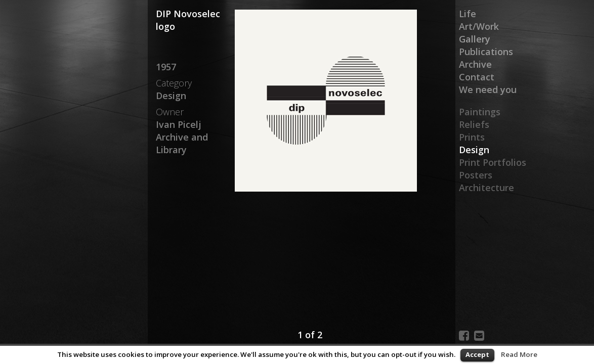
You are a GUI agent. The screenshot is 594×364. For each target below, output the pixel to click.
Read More (519, 354)
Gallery (475, 39)
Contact (477, 77)
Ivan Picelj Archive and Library (182, 137)
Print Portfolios (493, 162)
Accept (477, 354)
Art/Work (479, 26)
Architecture (486, 188)
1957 (166, 67)
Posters (476, 175)
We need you (488, 89)
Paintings (480, 112)
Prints (472, 137)
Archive (475, 64)
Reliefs (474, 124)
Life (468, 14)
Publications (486, 52)
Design (474, 150)
